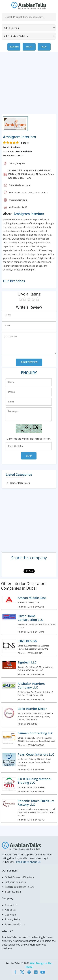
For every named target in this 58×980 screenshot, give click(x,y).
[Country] (29, 28)
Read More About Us (28, 862)
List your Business (15, 882)
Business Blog (13, 892)
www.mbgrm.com (18, 200)
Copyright (11, 915)
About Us (10, 910)
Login (29, 47)
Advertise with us (15, 924)
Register (14, 47)
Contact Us (11, 905)
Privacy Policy (13, 919)
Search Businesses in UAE (20, 887)
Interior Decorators (20, 483)
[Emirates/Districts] (29, 36)
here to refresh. (43, 439)
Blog (44, 47)
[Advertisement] (29, 85)
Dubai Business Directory (19, 877)
